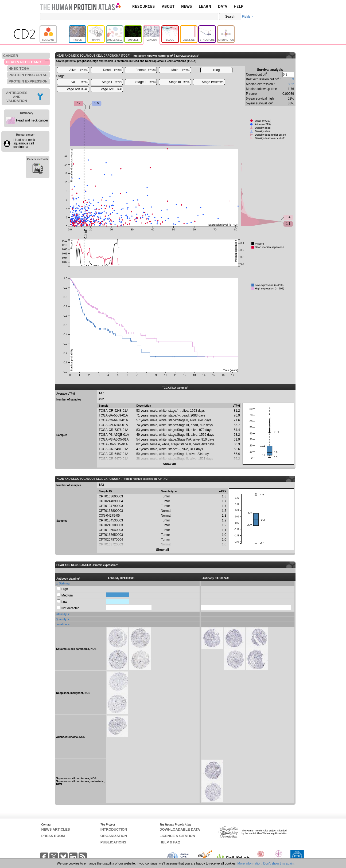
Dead (113, 70)
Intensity (61, 614)
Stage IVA (213, 82)
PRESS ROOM (53, 836)
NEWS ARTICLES (56, 829)
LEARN (205, 6)
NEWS (187, 6)
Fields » (247, 17)
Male (181, 70)
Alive (79, 70)
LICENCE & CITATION (177, 836)
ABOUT (168, 6)
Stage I (112, 82)
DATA (223, 6)
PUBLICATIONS (113, 842)
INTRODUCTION (114, 829)
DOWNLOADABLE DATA (180, 829)
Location (61, 624)
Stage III (179, 82)
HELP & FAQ (170, 842)
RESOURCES (144, 6)
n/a (79, 82)
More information (250, 863)
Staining (64, 584)
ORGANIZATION (114, 836)
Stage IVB (77, 89)
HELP (239, 6)
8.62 (291, 84)
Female (146, 70)
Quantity (61, 619)
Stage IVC (111, 89)
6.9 (292, 79)
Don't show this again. (279, 863)
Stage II (146, 82)
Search (230, 17)
